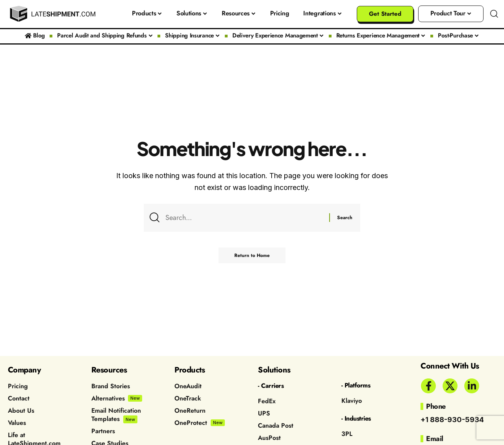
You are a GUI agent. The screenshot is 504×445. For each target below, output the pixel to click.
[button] (494, 14)
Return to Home (252, 255)
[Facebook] (428, 386)
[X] (450, 386)
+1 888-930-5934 (452, 420)
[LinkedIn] (472, 386)
